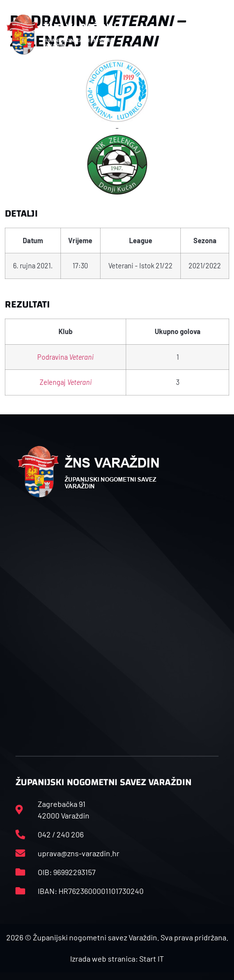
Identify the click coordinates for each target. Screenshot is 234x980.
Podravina (66, 357)
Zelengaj (66, 382)
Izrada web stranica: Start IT (117, 958)
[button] (218, 35)
